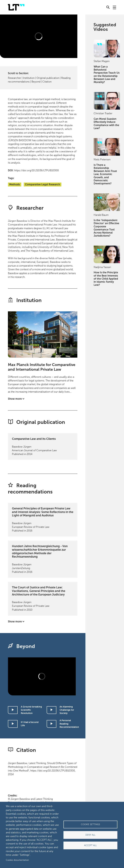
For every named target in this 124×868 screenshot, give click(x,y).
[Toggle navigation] (114, 7)
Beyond (36, 82)
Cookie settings (90, 824)
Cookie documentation (17, 860)
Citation (47, 82)
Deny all (90, 835)
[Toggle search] (108, 7)
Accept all (90, 845)
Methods (15, 184)
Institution (29, 78)
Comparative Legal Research (43, 184)
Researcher (15, 78)
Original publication (48, 78)
